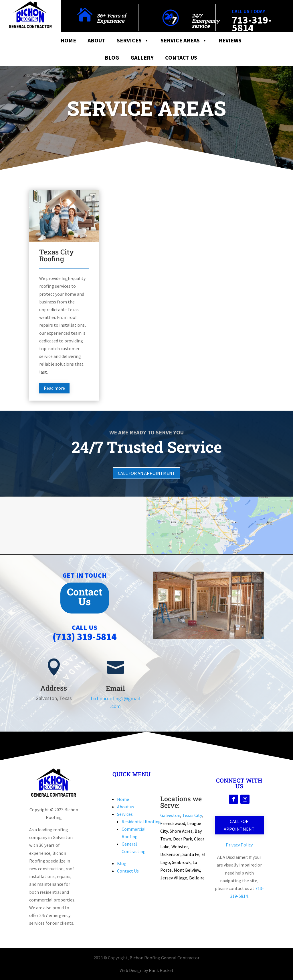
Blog (112, 57)
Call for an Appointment (146, 473)
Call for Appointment (239, 825)
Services (133, 40)
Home (68, 40)
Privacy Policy (239, 845)
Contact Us (181, 57)
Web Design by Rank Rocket (147, 970)
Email (115, 688)
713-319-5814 (252, 24)
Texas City (192, 815)
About (96, 40)
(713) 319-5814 (85, 637)
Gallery (142, 57)
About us (126, 807)
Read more (54, 388)
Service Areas (184, 40)
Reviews (230, 40)
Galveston (170, 815)
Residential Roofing (141, 822)
